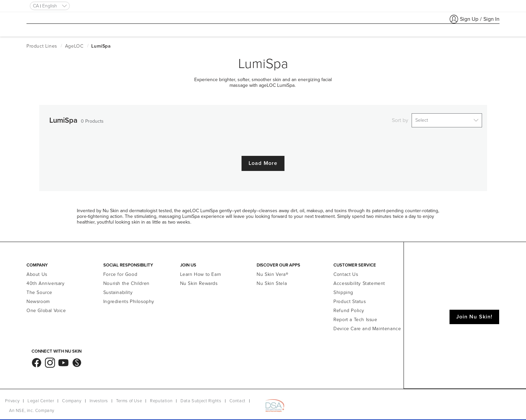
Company (72, 399)
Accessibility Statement (359, 281)
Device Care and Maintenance (367, 327)
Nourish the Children (126, 281)
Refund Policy (349, 309)
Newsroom (38, 299)
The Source (39, 290)
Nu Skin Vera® (272, 272)
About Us (37, 272)
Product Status (350, 299)
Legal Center (41, 399)
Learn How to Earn (201, 272)
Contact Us (346, 272)
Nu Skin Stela (272, 281)
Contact (238, 399)
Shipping (343, 290)
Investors (99, 399)
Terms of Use (129, 399)
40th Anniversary (46, 281)
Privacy (12, 399)
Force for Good (120, 272)
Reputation (161, 399)
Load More (263, 161)
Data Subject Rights (201, 399)
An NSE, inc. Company (32, 409)
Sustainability (118, 290)
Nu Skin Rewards (199, 281)
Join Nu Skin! (474, 315)
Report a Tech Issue (355, 318)
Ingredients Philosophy (129, 299)
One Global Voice (46, 309)
